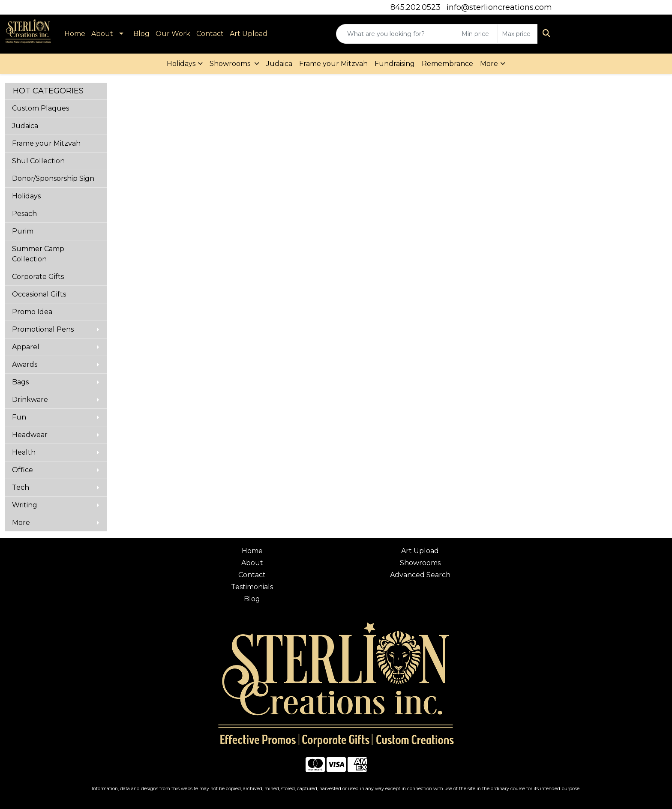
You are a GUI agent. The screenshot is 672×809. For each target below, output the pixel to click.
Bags (20, 382)
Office (22, 470)
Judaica (279, 64)
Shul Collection (38, 161)
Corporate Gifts (38, 277)
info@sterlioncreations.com (499, 7)
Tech (21, 487)
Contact (210, 34)
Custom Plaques (40, 108)
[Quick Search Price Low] (477, 34)
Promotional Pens (43, 329)
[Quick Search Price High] (517, 34)
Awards (25, 364)
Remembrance (447, 64)
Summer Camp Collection (38, 254)
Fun (19, 417)
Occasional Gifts (39, 294)
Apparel (26, 347)
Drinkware (30, 400)
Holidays (181, 64)
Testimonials (252, 587)
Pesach (24, 214)
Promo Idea (32, 312)
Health (24, 452)
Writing (25, 505)
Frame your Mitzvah (333, 64)
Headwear (30, 435)
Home (75, 34)
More (489, 64)
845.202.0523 (415, 7)
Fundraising (395, 64)
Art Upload (249, 34)
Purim (23, 231)
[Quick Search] (397, 34)
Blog (141, 34)
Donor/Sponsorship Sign (53, 178)
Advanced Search (420, 575)
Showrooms (231, 64)
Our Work (173, 34)
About (102, 34)
